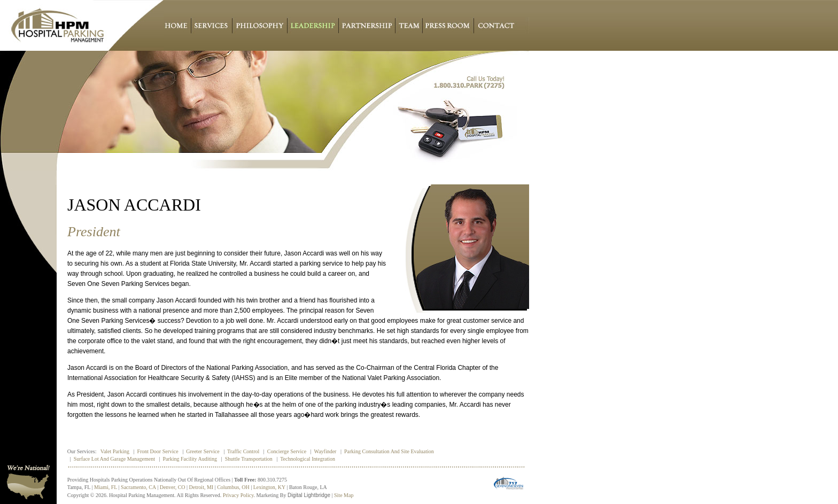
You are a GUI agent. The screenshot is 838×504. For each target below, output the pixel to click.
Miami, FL (106, 487)
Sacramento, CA (138, 487)
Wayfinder (325, 451)
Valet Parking (115, 451)
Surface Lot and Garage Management (114, 459)
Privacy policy (238, 495)
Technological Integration (308, 459)
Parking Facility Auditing (190, 459)
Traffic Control (243, 451)
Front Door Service (157, 451)
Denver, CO (173, 487)
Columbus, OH (233, 487)
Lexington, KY (269, 487)
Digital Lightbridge (309, 495)
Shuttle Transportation (249, 459)
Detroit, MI (201, 487)
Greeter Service (203, 451)
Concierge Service (287, 451)
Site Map (344, 495)
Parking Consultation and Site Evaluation (389, 451)
